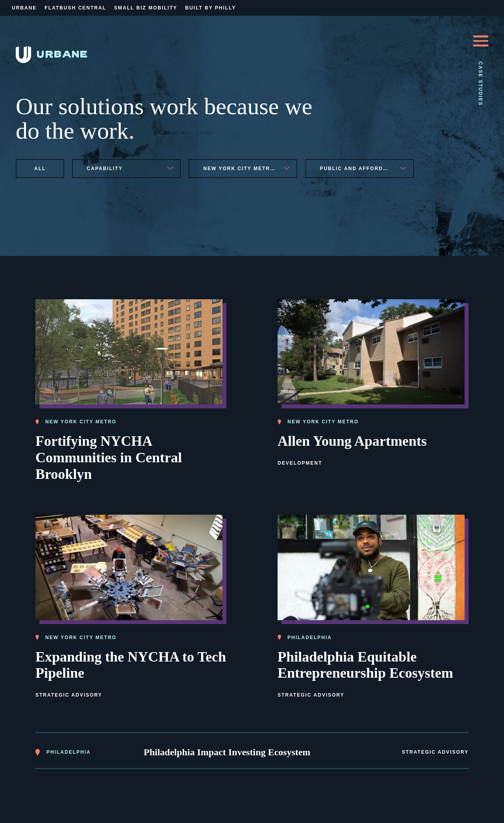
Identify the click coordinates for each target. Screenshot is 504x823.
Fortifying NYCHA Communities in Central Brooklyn (109, 456)
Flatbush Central (75, 8)
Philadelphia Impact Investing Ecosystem (227, 751)
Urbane (24, 8)
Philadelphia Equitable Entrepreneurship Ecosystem (365, 664)
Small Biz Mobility (146, 8)
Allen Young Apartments (352, 440)
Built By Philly (210, 8)
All (40, 169)
